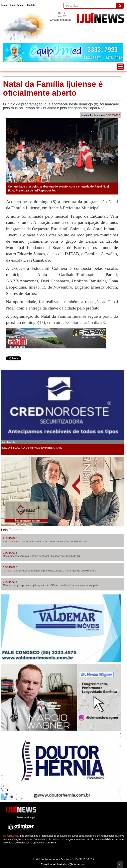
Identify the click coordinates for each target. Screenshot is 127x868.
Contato (31, 5)
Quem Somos (17, 5)
